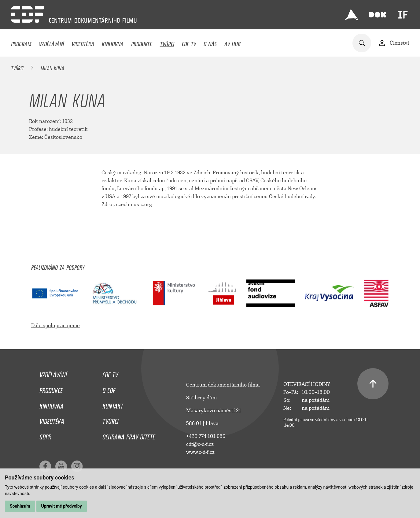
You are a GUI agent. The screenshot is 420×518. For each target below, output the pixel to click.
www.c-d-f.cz (200, 452)
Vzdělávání (51, 43)
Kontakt (113, 405)
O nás (210, 43)
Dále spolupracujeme (55, 326)
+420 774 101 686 (206, 436)
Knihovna (113, 43)
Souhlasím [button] (20, 506)
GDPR (45, 435)
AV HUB (232, 43)
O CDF (109, 389)
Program (21, 43)
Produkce (142, 43)
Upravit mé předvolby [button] (62, 506)
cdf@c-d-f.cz (200, 444)
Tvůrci (167, 43)
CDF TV (189, 43)
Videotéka (83, 43)
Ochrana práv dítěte (129, 435)
